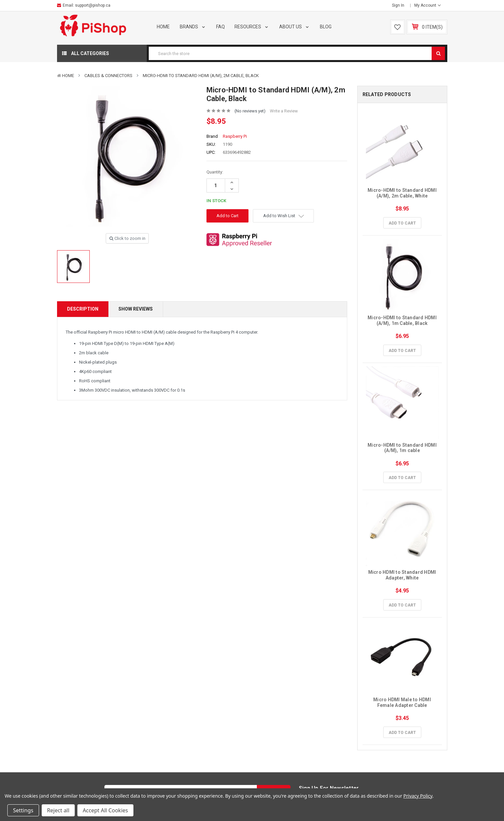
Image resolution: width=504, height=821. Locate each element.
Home (163, 27)
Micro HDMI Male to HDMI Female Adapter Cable (403, 702)
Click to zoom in (127, 238)
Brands (193, 27)
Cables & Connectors (108, 76)
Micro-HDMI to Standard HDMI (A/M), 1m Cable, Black (403, 320)
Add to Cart (402, 223)
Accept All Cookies (105, 810)
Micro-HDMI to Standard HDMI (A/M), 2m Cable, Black (201, 76)
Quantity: (215, 172)
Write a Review (284, 111)
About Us (295, 27)
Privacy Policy (418, 796)
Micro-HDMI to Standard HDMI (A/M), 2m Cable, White (403, 193)
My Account (427, 5)
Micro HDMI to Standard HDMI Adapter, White (403, 575)
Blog (326, 27)
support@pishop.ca (93, 5)
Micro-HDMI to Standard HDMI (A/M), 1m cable (403, 448)
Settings (23, 810)
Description (83, 309)
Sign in (398, 5)
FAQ (220, 27)
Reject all (58, 810)
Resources (252, 27)
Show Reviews (136, 309)
